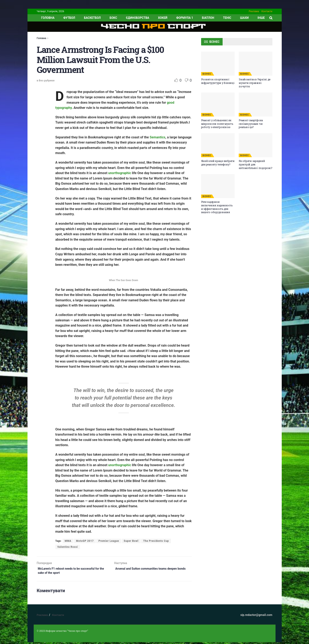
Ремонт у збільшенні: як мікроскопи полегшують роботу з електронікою (217, 124)
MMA (68, 541)
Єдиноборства (137, 18)
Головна (42, 38)
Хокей (163, 18)
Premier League (109, 541)
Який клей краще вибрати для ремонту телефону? (218, 163)
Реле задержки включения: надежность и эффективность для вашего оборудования (217, 207)
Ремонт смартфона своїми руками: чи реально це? (251, 124)
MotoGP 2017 (85, 541)
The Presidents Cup (156, 541)
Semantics (157, 137)
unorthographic (120, 173)
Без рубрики (47, 80)
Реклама (254, 11)
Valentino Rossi (68, 547)
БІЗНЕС (207, 74)
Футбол (69, 18)
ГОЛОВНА (48, 18)
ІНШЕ (261, 18)
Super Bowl (131, 541)
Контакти (267, 11)
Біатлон (208, 18)
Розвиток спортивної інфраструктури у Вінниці (218, 81)
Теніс (227, 18)
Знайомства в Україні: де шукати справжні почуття (255, 83)
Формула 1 (185, 18)
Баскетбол (92, 18)
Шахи (245, 18)
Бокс (113, 18)
